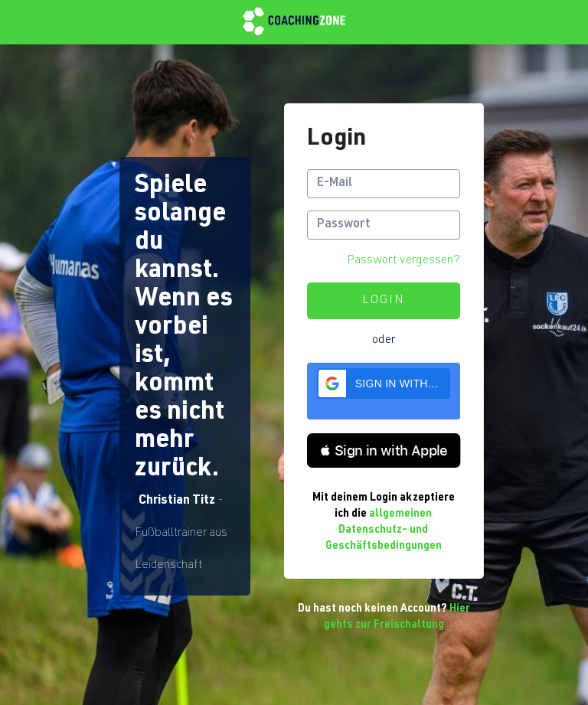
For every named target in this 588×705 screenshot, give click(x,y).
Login (384, 301)
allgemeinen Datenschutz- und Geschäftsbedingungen (384, 530)
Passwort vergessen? (403, 261)
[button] (384, 384)
